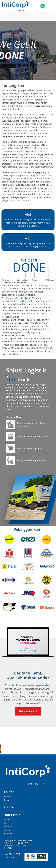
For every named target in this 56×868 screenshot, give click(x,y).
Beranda (7, 796)
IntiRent (7, 819)
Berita (6, 800)
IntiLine (7, 830)
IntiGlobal (8, 834)
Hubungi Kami (28, 711)
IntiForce (8, 826)
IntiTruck (8, 823)
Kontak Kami (9, 807)
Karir (6, 803)
